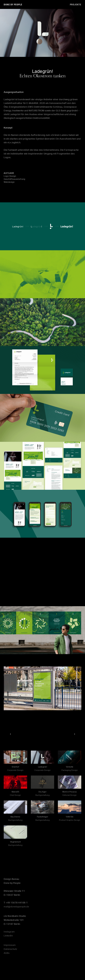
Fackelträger (43, 817)
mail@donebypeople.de (16, 907)
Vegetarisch (15, 842)
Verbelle (70, 767)
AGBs (7, 953)
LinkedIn (8, 936)
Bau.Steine (15, 817)
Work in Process (70, 792)
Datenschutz (10, 949)
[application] (42, 33)
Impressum (10, 945)
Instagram (9, 932)
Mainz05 (15, 792)
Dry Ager (42, 792)
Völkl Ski (70, 817)
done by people (13, 4)
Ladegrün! (43, 767)
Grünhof (15, 767)
